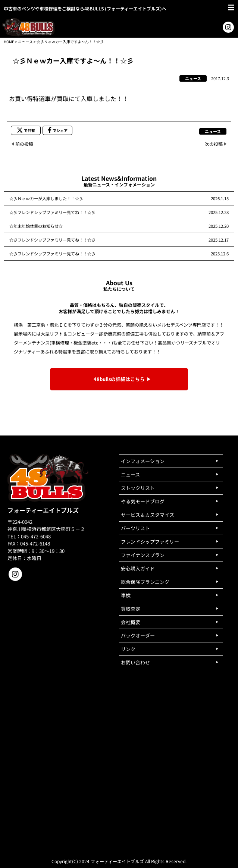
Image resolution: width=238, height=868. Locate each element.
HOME (9, 42)
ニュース (25, 42)
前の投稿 (24, 144)
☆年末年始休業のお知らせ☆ (36, 226)
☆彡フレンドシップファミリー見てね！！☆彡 (52, 212)
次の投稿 (214, 144)
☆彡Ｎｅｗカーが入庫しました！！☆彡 (46, 198)
